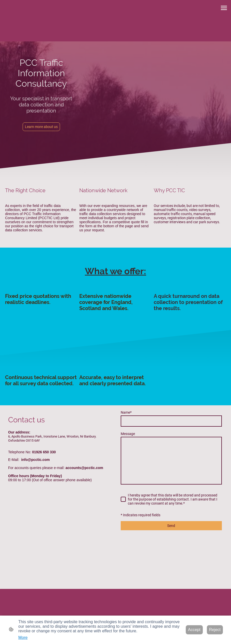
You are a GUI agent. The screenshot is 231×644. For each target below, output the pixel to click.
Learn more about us (41, 127)
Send (171, 526)
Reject (215, 630)
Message (128, 434)
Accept (194, 630)
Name (126, 412)
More (23, 638)
